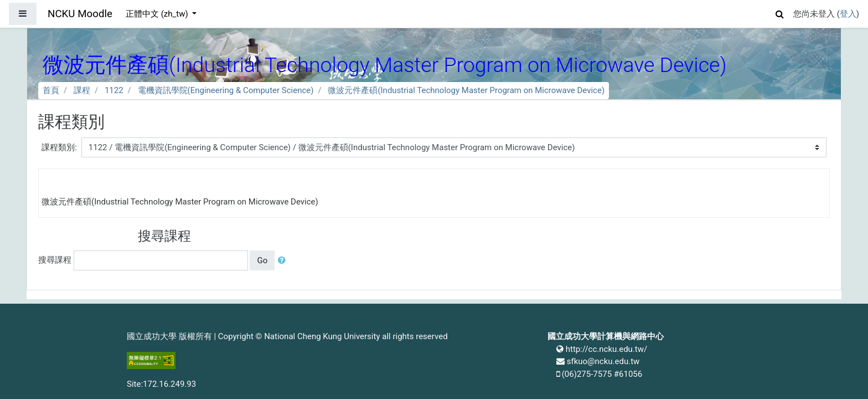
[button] (780, 12)
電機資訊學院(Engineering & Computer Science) (226, 90)
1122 (114, 90)
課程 (82, 90)
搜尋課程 (55, 260)
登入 (848, 14)
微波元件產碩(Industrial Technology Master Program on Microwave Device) (466, 90)
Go (262, 260)
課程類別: (59, 147)
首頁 (51, 90)
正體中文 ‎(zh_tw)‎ (158, 14)
